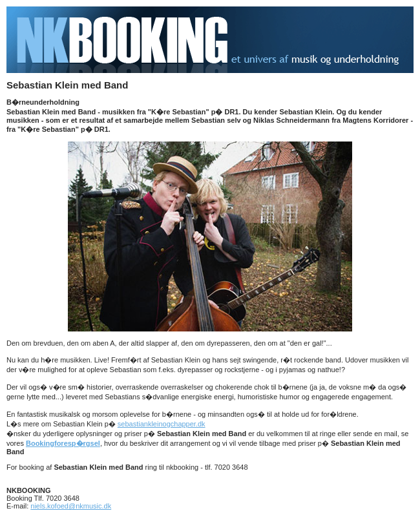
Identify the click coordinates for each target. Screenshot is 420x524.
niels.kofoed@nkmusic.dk (71, 506)
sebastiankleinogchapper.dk (162, 424)
